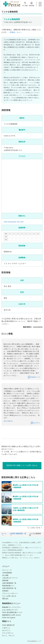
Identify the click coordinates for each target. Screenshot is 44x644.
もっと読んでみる (34, 528)
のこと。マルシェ (8, 635)
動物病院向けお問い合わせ (12, 615)
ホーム (4, 533)
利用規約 (5, 591)
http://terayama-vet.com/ (14, 222)
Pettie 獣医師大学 (8, 625)
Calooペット (36, 377)
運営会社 (5, 599)
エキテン (37, 423)
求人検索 (25, 4)
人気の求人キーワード (10, 578)
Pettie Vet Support (9, 618)
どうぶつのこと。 (8, 633)
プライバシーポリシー (10, 593)
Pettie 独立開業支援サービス (12, 612)
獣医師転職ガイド (8, 586)
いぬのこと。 (7, 628)
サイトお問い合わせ (9, 596)
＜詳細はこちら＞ (15, 32)
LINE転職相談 (7, 573)
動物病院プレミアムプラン (12, 607)
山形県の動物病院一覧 (18, 533)
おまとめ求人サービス (10, 610)
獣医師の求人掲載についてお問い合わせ (22, 465)
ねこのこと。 (7, 630)
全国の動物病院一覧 (9, 583)
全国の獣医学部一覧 (9, 588)
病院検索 (32, 4)
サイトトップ (7, 570)
